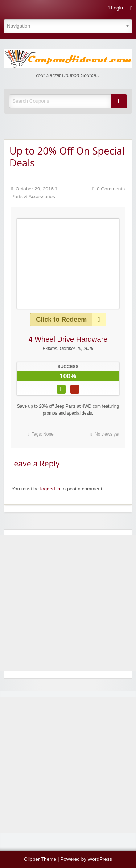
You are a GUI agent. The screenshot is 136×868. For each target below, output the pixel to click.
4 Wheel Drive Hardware (68, 339)
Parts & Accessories (33, 196)
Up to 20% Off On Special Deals (67, 157)
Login (115, 8)
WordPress (100, 859)
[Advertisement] (68, 603)
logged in (50, 489)
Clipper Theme (40, 859)
